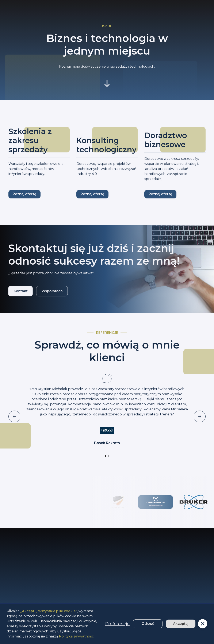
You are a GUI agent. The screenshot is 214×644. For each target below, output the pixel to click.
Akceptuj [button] (181, 624)
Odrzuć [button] (148, 624)
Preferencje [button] (117, 624)
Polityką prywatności (77, 636)
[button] (203, 624)
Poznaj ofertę (24, 198)
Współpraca (47, 291)
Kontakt (16, 291)
